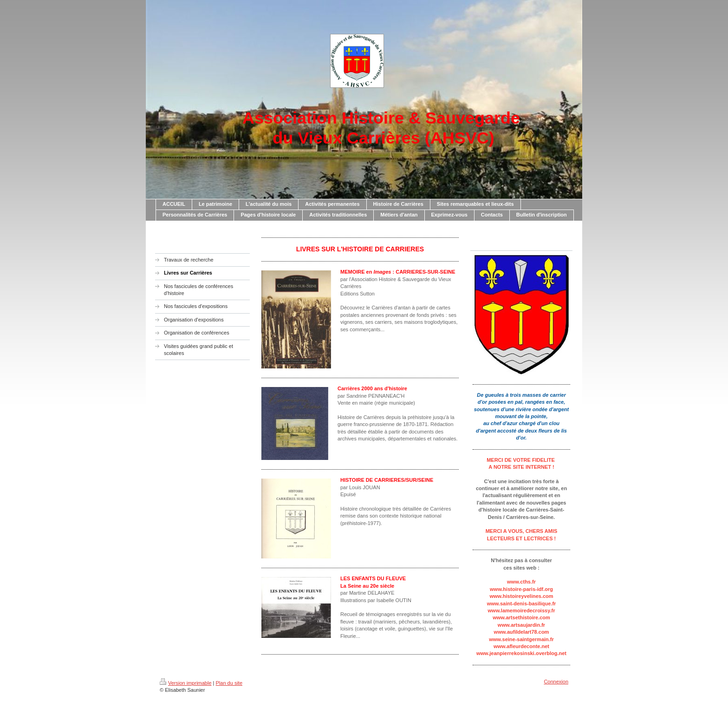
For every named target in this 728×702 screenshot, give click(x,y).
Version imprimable (186, 683)
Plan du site (229, 683)
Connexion (556, 682)
